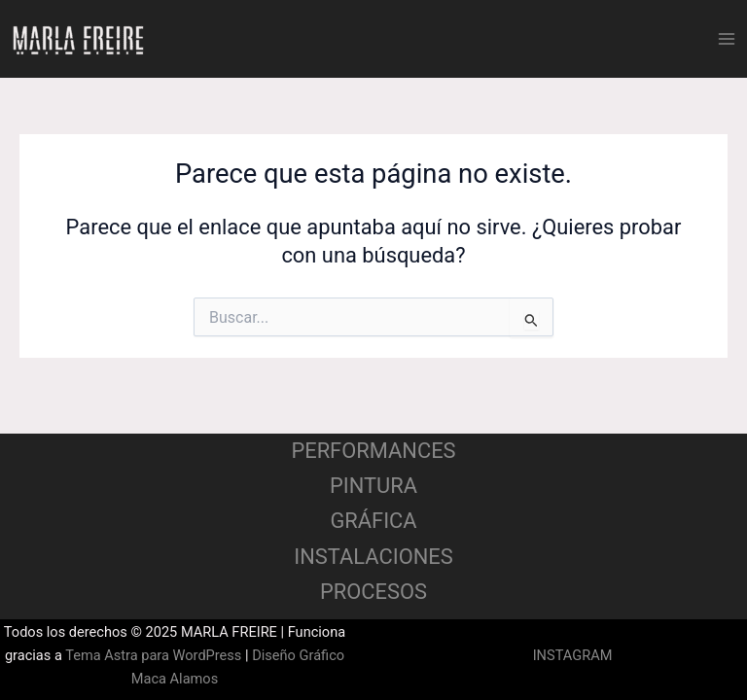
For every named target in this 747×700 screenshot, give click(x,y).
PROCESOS (373, 592)
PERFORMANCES (373, 451)
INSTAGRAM (573, 655)
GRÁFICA (373, 521)
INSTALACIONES (373, 557)
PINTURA (373, 486)
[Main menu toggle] (727, 39)
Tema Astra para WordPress (153, 655)
